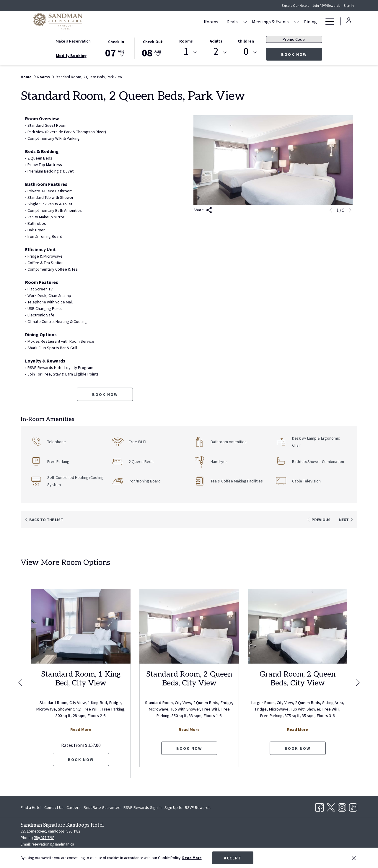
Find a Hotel (31, 807)
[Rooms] (176, 21)
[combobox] (186, 53)
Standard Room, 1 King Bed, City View (81, 679)
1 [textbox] (186, 52)
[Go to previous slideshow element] (331, 210)
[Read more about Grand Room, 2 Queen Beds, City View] (298, 626)
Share (203, 210)
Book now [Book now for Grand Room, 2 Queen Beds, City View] (298, 748)
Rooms (186, 41)
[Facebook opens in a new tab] (320, 806)
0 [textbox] (246, 52)
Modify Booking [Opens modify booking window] (71, 56)
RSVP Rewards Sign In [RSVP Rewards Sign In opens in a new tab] (142, 808)
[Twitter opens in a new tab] (331, 806)
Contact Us (54, 807)
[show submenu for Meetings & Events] (262, 21)
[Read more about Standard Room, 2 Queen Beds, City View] (189, 626)
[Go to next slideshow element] (350, 210)
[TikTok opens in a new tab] (353, 806)
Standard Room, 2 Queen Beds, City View (189, 679)
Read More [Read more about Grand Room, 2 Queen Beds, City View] (298, 729)
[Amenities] (301, 21)
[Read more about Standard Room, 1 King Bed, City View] (81, 626)
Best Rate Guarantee (102, 807)
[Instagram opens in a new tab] (342, 806)
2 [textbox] (216, 52)
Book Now (302, 54)
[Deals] (197, 21)
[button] (116, 48)
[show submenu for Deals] (210, 21)
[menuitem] (32, 807)
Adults (216, 41)
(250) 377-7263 (43, 838)
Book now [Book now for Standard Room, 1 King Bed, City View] (81, 760)
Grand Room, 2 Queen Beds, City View (298, 679)
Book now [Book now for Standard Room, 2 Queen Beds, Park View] (105, 394)
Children (246, 41)
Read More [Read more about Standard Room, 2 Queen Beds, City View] (189, 729)
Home (26, 77)
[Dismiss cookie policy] (354, 858)
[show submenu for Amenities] (318, 21)
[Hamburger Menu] (328, 21)
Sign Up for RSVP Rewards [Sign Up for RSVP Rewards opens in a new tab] (188, 808)
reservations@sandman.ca (53, 844)
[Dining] (275, 21)
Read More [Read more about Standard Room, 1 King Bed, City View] (81, 729)
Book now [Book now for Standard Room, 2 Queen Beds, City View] (189, 748)
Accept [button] (233, 858)
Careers (74, 807)
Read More (192, 858)
